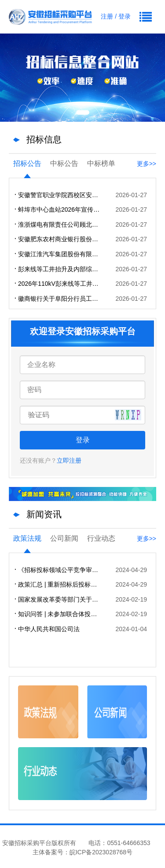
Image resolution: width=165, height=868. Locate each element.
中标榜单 (101, 163)
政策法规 (27, 538)
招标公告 (27, 163)
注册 (107, 16)
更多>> (147, 164)
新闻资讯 (44, 514)
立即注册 (69, 460)
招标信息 (44, 139)
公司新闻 (64, 538)
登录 (125, 16)
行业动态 (101, 538)
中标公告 (64, 163)
